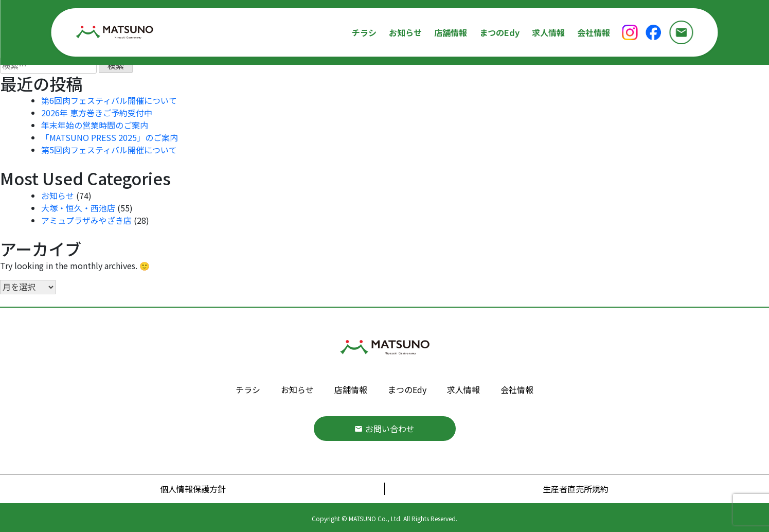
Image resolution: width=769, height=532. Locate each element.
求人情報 (548, 32)
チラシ (364, 32)
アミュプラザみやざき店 (86, 220)
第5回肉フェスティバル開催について (109, 150)
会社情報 (594, 32)
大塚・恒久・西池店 (78, 208)
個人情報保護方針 (193, 489)
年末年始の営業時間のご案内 (95, 125)
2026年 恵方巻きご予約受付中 (97, 113)
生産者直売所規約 (576, 489)
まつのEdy (499, 32)
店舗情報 (451, 32)
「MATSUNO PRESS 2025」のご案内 (110, 137)
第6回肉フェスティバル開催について (109, 100)
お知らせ (405, 32)
